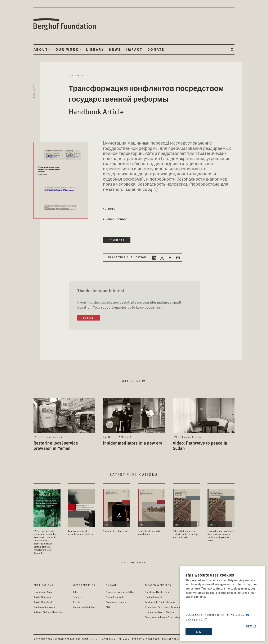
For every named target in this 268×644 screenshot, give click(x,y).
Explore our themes (116, 602)
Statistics (236, 615)
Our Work (67, 49)
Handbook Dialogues (44, 607)
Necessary (202, 615)
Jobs (75, 592)
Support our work (115, 597)
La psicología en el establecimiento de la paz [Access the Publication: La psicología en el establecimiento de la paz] (81, 533)
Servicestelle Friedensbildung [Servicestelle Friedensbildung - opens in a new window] (160, 602)
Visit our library (134, 562)
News (115, 49)
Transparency (172, 639)
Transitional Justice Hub (157, 592)
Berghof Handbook (43, 602)
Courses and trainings (84, 607)
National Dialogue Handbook (48, 612)
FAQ (108, 607)
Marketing (194, 620)
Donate (156, 49)
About (41, 49)
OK (199, 632)
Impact (134, 49)
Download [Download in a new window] (117, 240)
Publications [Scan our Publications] (43, 585)
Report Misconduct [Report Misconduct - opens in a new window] (146, 639)
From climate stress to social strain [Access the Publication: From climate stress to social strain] (149, 533)
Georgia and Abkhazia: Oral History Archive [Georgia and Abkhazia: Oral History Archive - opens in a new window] (166, 617)
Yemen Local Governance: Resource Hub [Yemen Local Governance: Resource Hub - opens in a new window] (165, 607)
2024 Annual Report (43, 592)
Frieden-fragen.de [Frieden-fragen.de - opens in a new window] (154, 597)
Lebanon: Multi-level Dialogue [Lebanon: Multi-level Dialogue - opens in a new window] (160, 612)
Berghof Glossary (42, 597)
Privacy (124, 639)
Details (251, 626)
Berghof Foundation (65, 24)
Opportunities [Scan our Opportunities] (84, 585)
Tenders (77, 597)
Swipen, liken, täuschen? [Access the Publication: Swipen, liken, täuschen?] (116, 531)
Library (95, 49)
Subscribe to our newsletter (120, 592)
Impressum (108, 639)
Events (77, 602)
